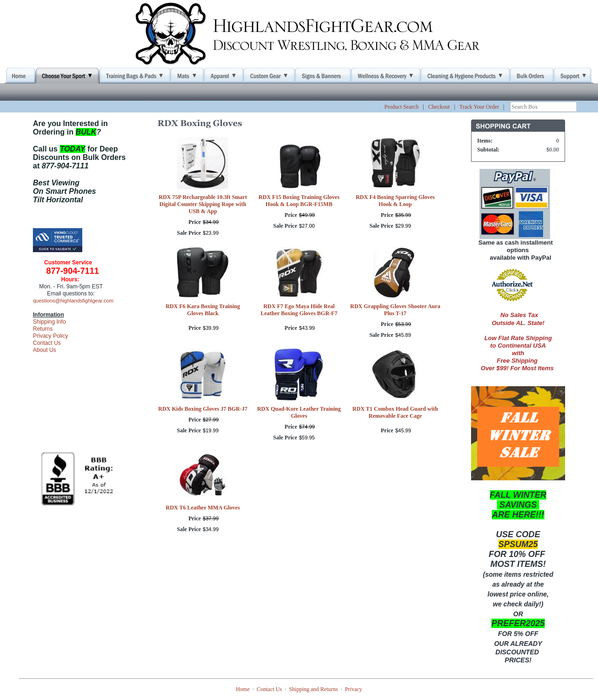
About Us (44, 350)
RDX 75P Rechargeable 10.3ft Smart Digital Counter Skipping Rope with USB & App (203, 204)
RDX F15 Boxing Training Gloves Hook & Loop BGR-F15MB (299, 201)
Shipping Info (49, 322)
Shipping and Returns (314, 689)
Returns (43, 329)
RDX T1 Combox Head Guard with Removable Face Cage (395, 412)
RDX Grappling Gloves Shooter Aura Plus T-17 (395, 310)
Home (243, 689)
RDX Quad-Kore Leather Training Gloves (299, 412)
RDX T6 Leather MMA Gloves (203, 508)
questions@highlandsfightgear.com (73, 301)
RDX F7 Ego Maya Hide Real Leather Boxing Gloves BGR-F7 (299, 310)
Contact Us (47, 343)
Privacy (354, 689)
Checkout (439, 107)
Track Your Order (479, 107)
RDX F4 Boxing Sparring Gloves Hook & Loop (395, 201)
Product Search (401, 107)
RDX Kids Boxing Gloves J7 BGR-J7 (203, 409)
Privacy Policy (51, 336)
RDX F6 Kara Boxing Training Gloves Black (203, 310)
